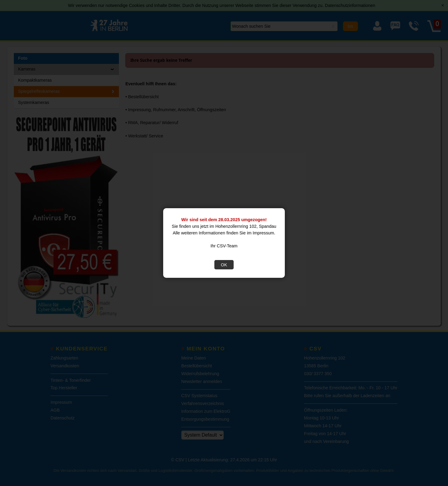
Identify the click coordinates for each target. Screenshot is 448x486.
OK (224, 265)
